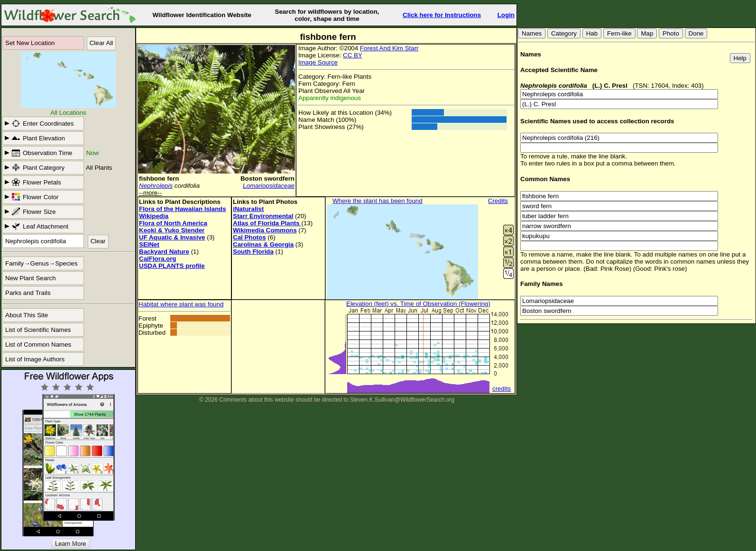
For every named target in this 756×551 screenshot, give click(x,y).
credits (502, 389)
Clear (98, 241)
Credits (498, 201)
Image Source (318, 62)
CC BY (353, 55)
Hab (592, 33)
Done (696, 33)
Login (506, 15)
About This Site (27, 315)
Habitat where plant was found (181, 304)
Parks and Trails (28, 293)
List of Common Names (38, 344)
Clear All (101, 43)
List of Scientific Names (38, 330)
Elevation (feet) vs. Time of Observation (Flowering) (418, 304)
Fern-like (619, 33)
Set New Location (30, 43)
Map (647, 33)
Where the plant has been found (378, 201)
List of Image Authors (35, 359)
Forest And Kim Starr (389, 48)
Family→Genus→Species (41, 263)
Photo (671, 33)
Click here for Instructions (442, 15)
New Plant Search (31, 278)
